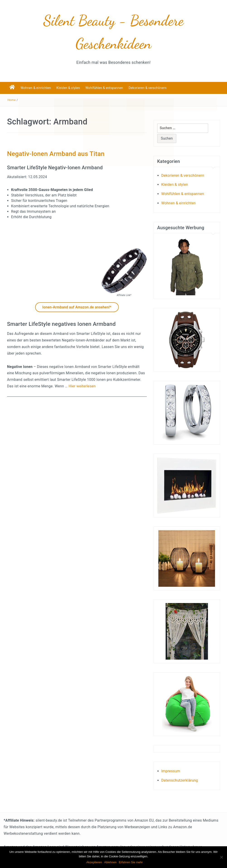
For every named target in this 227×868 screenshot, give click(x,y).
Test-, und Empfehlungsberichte (204, 753)
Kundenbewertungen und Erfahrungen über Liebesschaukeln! (172, 753)
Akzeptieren (94, 862)
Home (12, 100)
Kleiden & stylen (68, 88)
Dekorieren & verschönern (148, 88)
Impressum (171, 771)
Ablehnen (110, 862)
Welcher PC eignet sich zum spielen (181, 753)
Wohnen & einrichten (36, 88)
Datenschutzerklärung (180, 780)
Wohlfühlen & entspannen (104, 88)
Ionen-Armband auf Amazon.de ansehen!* (77, 307)
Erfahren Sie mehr (131, 862)
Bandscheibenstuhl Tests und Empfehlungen (197, 753)
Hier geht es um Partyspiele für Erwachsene (188, 753)
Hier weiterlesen (82, 386)
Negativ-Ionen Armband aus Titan (56, 154)
